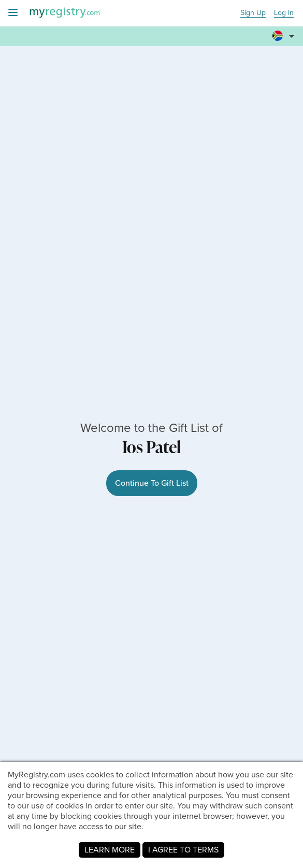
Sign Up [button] (253, 13)
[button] (285, 37)
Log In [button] (284, 13)
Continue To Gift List (152, 483)
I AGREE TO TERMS (183, 850)
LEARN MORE (110, 850)
